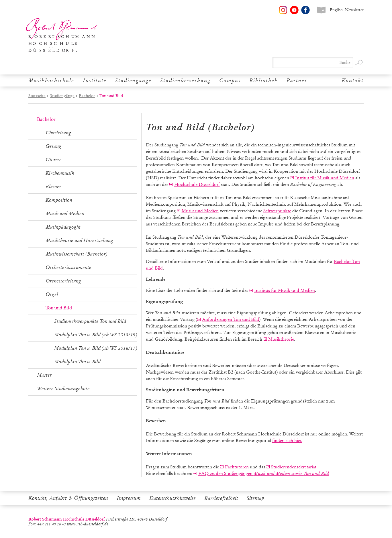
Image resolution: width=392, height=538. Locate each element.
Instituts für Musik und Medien (285, 290)
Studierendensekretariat (294, 467)
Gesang (53, 146)
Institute (95, 80)
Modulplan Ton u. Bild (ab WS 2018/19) (96, 335)
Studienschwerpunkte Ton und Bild (90, 321)
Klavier (53, 187)
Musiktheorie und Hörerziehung (79, 240)
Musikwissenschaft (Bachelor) (77, 254)
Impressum (129, 498)
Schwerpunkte (277, 211)
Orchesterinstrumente (68, 267)
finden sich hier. (287, 440)
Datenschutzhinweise (173, 498)
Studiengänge (133, 80)
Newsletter (354, 10)
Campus (230, 80)
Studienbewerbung (185, 80)
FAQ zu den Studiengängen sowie (264, 473)
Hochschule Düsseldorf (197, 184)
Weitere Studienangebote (63, 389)
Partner (297, 80)
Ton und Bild (59, 308)
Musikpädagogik (63, 227)
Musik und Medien (65, 214)
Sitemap (255, 498)
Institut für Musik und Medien (325, 178)
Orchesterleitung (63, 281)
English (336, 10)
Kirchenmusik (60, 173)
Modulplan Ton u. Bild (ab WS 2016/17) (96, 348)
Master (44, 375)
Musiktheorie (281, 339)
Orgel (52, 294)
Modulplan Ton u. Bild (77, 362)
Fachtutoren (237, 467)
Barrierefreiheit (221, 498)
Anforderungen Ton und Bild (231, 319)
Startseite (37, 96)
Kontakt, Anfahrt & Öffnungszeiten (68, 498)
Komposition (59, 200)
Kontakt (353, 80)
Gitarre (54, 160)
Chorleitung (58, 133)
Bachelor (87, 96)
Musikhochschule (51, 80)
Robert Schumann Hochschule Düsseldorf (62, 35)
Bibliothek (264, 80)
